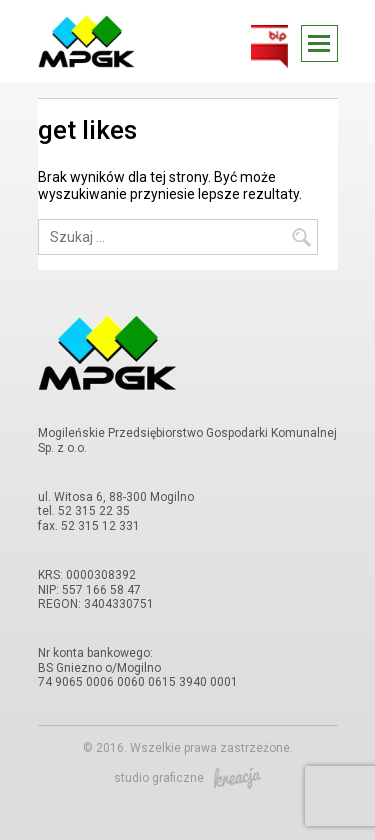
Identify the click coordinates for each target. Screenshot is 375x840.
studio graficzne (187, 778)
